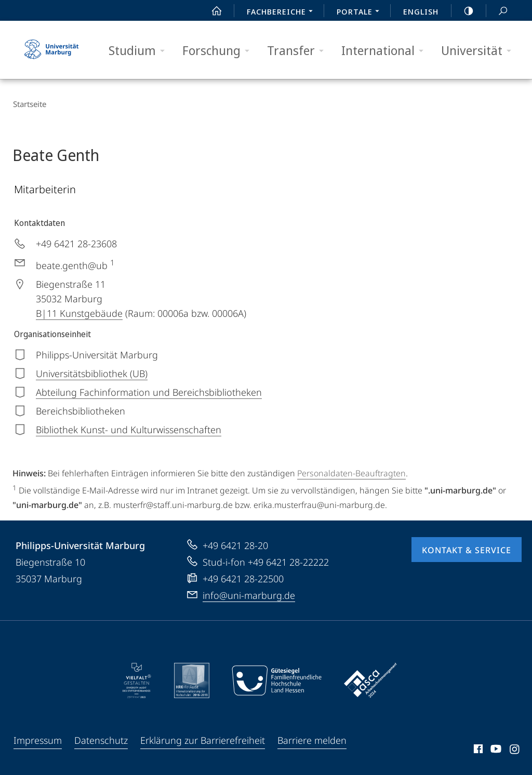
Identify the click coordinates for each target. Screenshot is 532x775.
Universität (480, 51)
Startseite (29, 104)
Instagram (515, 750)
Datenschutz (101, 740)
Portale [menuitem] (361, 12)
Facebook (477, 750)
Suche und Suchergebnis (497, 11)
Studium (140, 51)
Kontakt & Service (467, 550)
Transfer (299, 51)
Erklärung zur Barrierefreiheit (203, 740)
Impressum (38, 740)
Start (211, 11)
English (421, 11)
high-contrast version (463, 11)
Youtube (495, 750)
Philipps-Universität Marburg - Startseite (51, 50)
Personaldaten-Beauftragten (351, 473)
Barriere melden (312, 740)
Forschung (219, 51)
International (386, 51)
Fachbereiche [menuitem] (283, 12)
